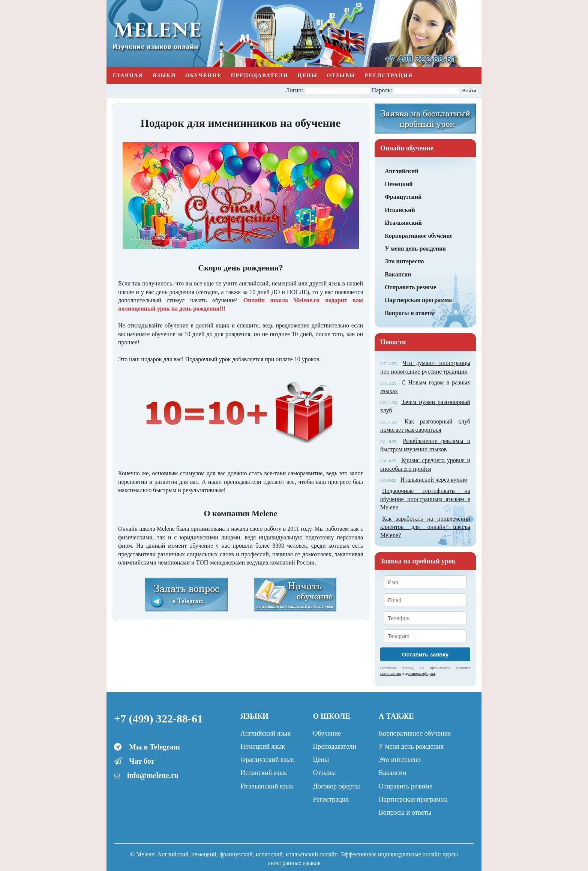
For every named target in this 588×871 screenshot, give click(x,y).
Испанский (400, 210)
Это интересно (404, 261)
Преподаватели (260, 76)
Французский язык (267, 760)
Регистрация (389, 76)
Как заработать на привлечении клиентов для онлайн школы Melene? (425, 527)
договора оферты (420, 673)
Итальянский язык (267, 786)
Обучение (203, 76)
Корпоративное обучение (419, 236)
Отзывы (341, 76)
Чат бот (142, 761)
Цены (308, 76)
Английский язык (265, 733)
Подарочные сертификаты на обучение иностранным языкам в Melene (425, 499)
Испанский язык (264, 773)
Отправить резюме (410, 287)
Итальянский (403, 223)
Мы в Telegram (154, 747)
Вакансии (398, 274)
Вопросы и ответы (410, 313)
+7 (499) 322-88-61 (158, 719)
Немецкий (399, 184)
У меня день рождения (415, 249)
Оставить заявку (425, 654)
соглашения (391, 673)
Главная (128, 76)
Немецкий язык (263, 746)
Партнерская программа (418, 300)
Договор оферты (336, 786)
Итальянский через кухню (434, 480)
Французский (403, 197)
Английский (401, 171)
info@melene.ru (153, 775)
